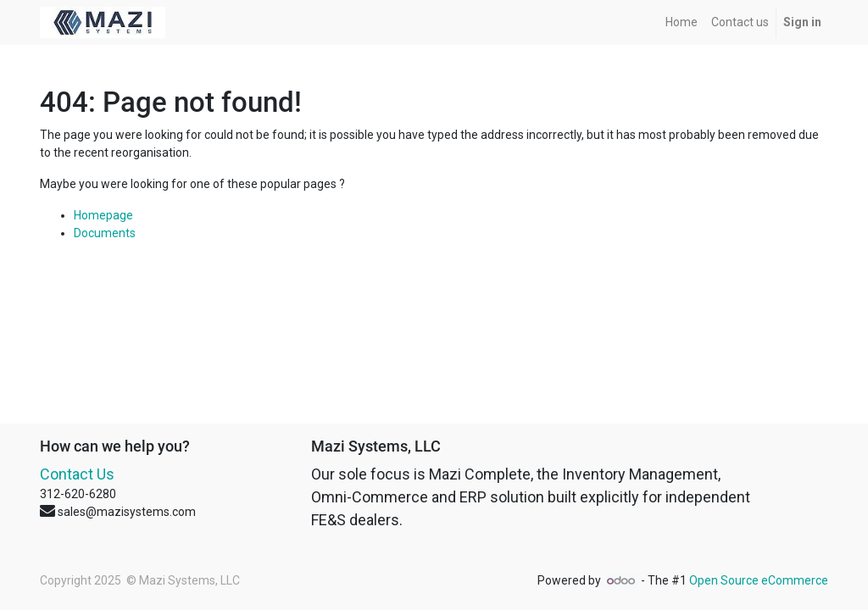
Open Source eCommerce (759, 580)
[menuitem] (682, 22)
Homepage (103, 215)
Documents (105, 233)
